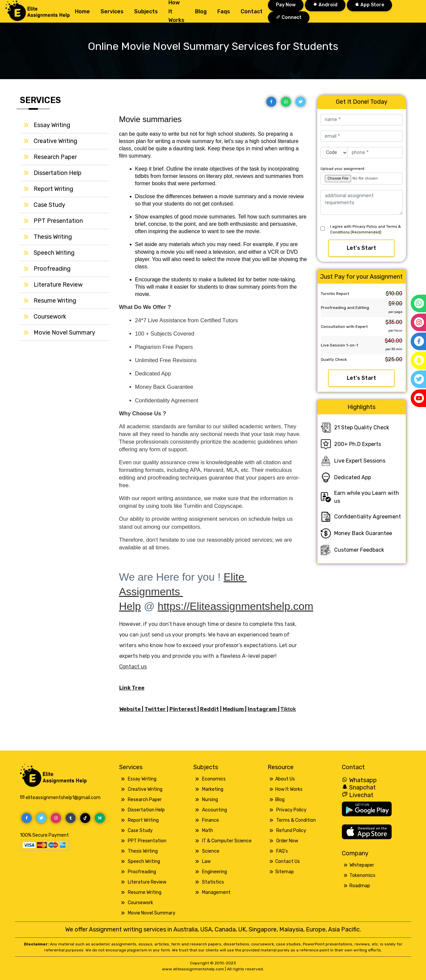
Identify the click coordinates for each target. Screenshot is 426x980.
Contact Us (288, 861)
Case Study (49, 205)
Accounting (214, 810)
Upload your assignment (342, 169)
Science (211, 851)
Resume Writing (55, 301)
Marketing (213, 789)
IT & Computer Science (227, 841)
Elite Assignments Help (183, 592)
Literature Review (58, 285)
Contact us (133, 667)
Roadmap (360, 886)
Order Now (287, 841)
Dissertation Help (58, 173)
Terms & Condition (296, 820)
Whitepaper (362, 865)
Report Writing (53, 189)
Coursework (50, 317)
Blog (201, 11)
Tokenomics (362, 875)
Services (112, 11)
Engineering (214, 872)
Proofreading (52, 269)
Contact (252, 11)
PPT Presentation (58, 221)
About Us (285, 779)
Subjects (146, 11)
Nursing (210, 800)
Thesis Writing (53, 237)
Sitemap (285, 872)
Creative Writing (55, 141)
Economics (214, 779)
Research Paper (55, 157)
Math (208, 831)
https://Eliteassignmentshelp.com (236, 606)
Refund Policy (291, 831)
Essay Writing (52, 125)
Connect (289, 17)
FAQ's (282, 851)
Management (216, 892)
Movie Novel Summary (64, 333)
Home (82, 11)
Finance (211, 820)
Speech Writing (54, 253)
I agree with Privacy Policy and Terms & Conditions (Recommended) (365, 229)
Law (206, 861)
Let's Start (361, 248)
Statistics (213, 882)
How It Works (289, 789)
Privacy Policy (291, 810)
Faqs (224, 11)
